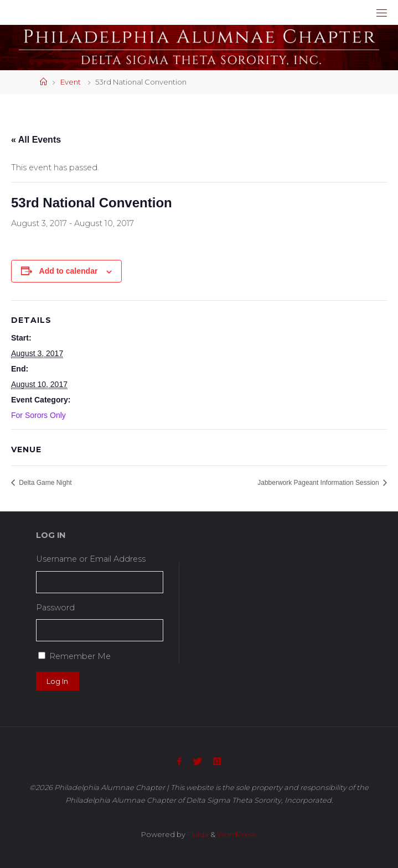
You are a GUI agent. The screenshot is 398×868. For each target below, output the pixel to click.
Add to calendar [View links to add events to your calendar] (69, 271)
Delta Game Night (45, 483)
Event (71, 82)
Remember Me (80, 656)
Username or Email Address (91, 559)
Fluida (197, 834)
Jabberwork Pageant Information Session (319, 483)
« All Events (36, 140)
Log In (57, 681)
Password (55, 608)
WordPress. (237, 834)
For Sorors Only (38, 415)
